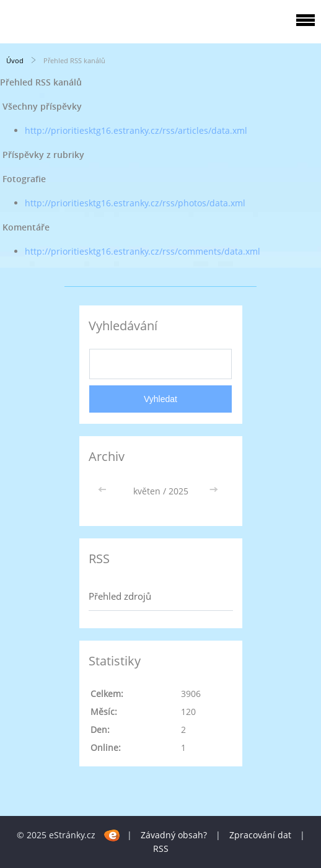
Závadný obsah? (174, 835)
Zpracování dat (260, 835)
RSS (161, 848)
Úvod (15, 60)
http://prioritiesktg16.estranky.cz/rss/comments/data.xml (143, 251)
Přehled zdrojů (120, 596)
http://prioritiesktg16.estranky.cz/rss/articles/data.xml (136, 130)
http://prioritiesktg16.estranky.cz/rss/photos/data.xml (135, 203)
